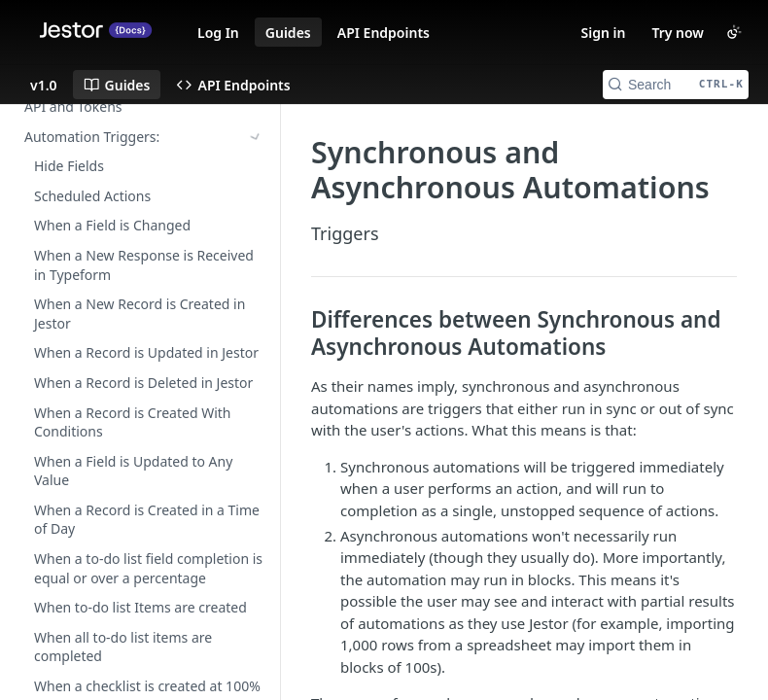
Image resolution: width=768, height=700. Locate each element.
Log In (218, 33)
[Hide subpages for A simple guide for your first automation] (256, 248)
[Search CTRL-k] (676, 85)
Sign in (604, 33)
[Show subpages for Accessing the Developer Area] (256, 219)
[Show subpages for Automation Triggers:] (256, 104)
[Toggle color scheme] (734, 32)
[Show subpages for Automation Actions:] (256, 134)
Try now (678, 33)
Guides (288, 33)
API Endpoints (384, 33)
